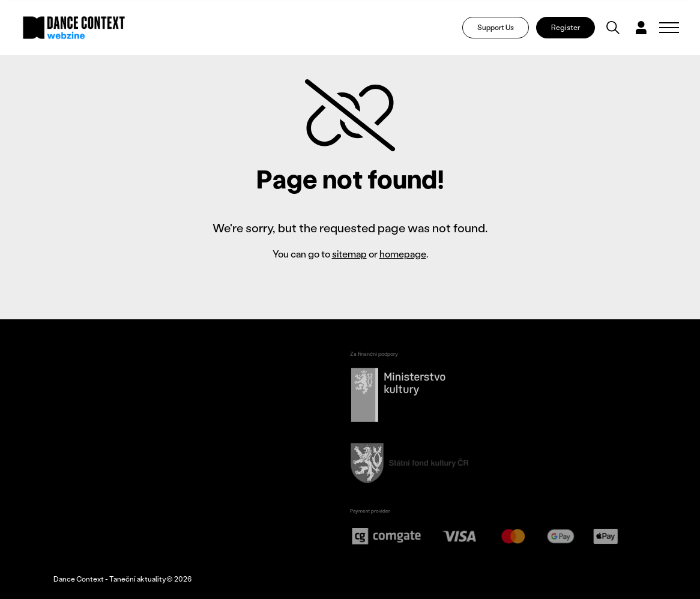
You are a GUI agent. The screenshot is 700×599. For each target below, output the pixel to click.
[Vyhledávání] (613, 28)
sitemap (349, 254)
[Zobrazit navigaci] (669, 28)
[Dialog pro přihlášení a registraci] (641, 28)
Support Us (496, 27)
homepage (403, 254)
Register (566, 27)
